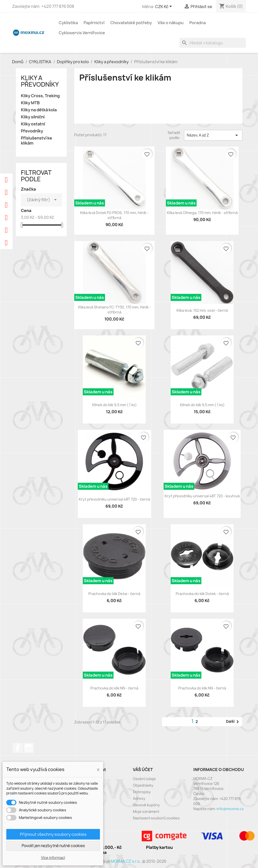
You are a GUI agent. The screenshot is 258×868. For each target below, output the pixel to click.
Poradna (197, 23)
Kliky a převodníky (40, 81)
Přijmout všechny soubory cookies (53, 834)
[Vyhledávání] (213, 43)
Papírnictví (94, 23)
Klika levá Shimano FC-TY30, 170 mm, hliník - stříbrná (114, 310)
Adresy (139, 798)
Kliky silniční (33, 117)
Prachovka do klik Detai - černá (114, 594)
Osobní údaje (144, 779)
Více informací (53, 858)
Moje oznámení (146, 811)
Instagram (29, 748)
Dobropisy (142, 792)
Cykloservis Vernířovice (82, 33)
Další (233, 722)
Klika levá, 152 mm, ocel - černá (202, 310)
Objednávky (143, 785)
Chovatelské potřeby (131, 23)
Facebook (18, 748)
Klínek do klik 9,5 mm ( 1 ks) (114, 405)
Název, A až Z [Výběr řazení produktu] (213, 135)
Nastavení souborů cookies (156, 818)
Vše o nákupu (171, 23)
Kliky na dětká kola (39, 110)
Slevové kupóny (146, 805)
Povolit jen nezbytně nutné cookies (53, 846)
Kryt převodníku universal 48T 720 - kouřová (202, 496)
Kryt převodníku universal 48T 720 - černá (114, 499)
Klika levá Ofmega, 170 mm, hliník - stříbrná (202, 213)
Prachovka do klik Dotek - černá (202, 594)
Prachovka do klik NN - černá (114, 688)
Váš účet (143, 770)
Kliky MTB (30, 103)
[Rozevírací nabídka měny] (164, 7)
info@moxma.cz (230, 809)
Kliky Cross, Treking (40, 96)
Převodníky (32, 131)
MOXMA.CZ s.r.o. (126, 861)
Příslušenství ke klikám (36, 141)
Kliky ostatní (33, 124)
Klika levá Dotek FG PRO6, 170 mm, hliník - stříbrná (114, 215)
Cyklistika (68, 23)
